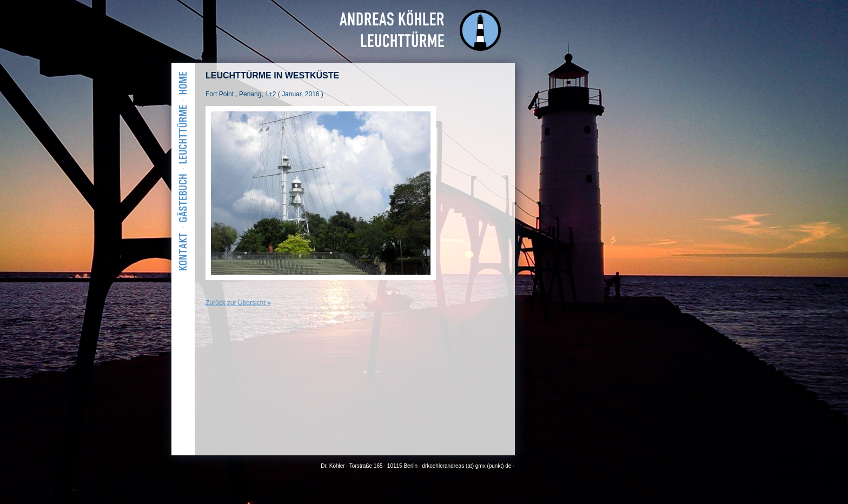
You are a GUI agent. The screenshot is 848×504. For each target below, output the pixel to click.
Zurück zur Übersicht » (238, 303)
